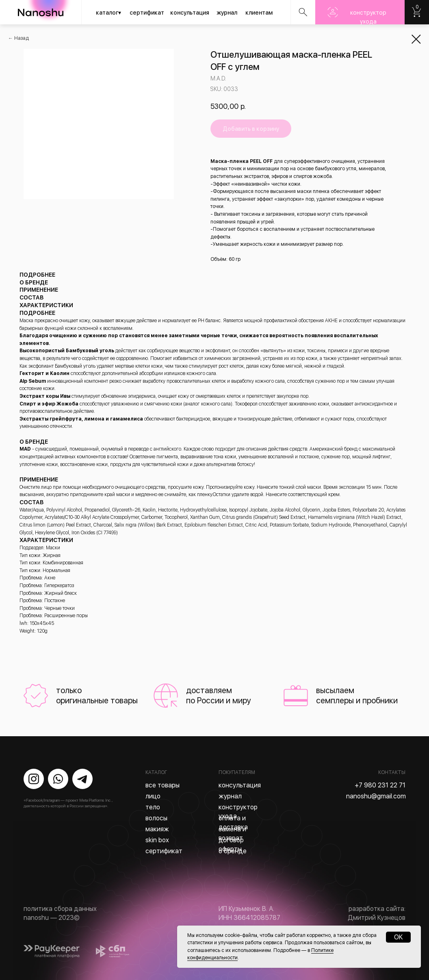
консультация (190, 13)
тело (153, 807)
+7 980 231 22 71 (380, 785)
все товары (162, 785)
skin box (157, 840)
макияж (157, 829)
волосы (156, 818)
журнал (227, 13)
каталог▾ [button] (108, 13)
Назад (22, 38)
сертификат (147, 13)
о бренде (233, 851)
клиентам (259, 13)
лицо (153, 796)
